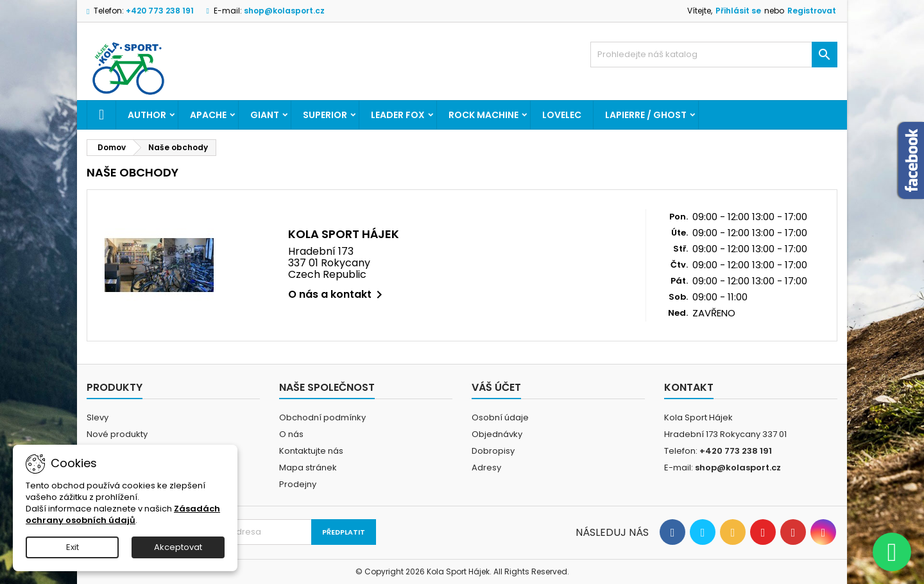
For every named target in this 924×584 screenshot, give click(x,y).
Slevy (98, 417)
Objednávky (497, 434)
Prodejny (298, 484)
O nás (291, 434)
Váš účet (496, 387)
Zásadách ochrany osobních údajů (123, 514)
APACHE (208, 115)
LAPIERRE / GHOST (646, 115)
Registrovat (812, 11)
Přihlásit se (738, 11)
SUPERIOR (325, 115)
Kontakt (689, 387)
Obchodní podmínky (322, 417)
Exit (73, 547)
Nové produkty (117, 434)
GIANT (265, 115)
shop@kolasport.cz (284, 11)
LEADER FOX (398, 115)
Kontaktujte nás (311, 451)
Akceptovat (178, 547)
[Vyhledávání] (714, 55)
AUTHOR (147, 115)
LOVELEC (562, 115)
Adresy (486, 468)
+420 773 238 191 (160, 11)
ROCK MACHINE (483, 115)
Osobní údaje (500, 417)
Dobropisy (493, 451)
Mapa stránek (308, 468)
